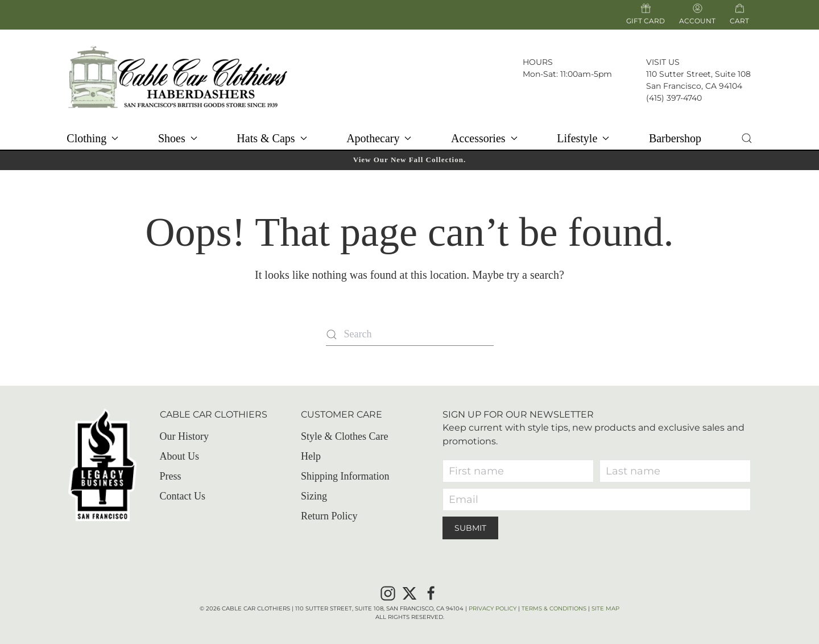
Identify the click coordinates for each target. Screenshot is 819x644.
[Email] (597, 499)
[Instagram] (388, 592)
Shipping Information (345, 476)
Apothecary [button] (379, 138)
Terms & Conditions (554, 608)
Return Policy (329, 516)
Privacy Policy (493, 608)
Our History (185, 436)
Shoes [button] (178, 138)
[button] (747, 138)
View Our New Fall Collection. (409, 160)
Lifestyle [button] (583, 138)
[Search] (410, 335)
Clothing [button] (92, 138)
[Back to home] (178, 77)
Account (697, 14)
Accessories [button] (484, 138)
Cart (739, 20)
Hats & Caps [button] (272, 138)
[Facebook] (431, 592)
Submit (470, 528)
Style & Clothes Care (344, 436)
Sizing (314, 496)
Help (311, 456)
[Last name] (675, 471)
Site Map (605, 608)
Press (171, 476)
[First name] (518, 471)
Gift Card (646, 14)
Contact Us (183, 496)
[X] (409, 592)
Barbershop (675, 138)
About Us (180, 456)
